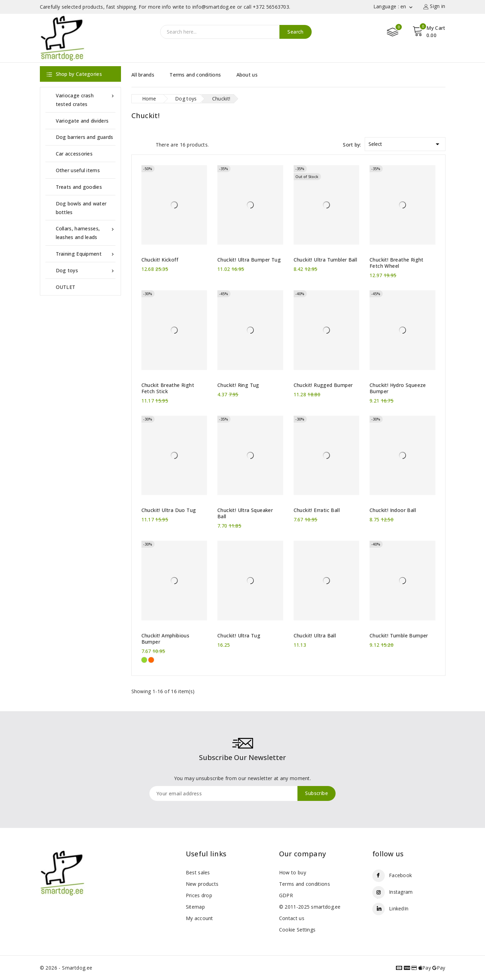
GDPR (286, 895)
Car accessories (74, 154)
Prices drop (199, 895)
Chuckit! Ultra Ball (315, 636)
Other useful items (78, 170)
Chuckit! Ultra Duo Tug (169, 510)
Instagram (401, 892)
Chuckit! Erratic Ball (317, 510)
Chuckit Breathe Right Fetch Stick (168, 388)
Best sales (198, 872)
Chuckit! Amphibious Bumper (166, 639)
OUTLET (66, 287)
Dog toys (86, 270)
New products (202, 884)
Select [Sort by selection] (405, 143)
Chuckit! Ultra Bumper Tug (249, 260)
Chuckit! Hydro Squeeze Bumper (398, 388)
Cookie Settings (297, 930)
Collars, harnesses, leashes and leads (86, 232)
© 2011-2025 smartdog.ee (310, 907)
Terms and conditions (195, 75)
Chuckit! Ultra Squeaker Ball (245, 513)
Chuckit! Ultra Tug (239, 636)
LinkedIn (399, 908)
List (147, 144)
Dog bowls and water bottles (81, 208)
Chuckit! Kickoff (160, 260)
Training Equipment (86, 254)
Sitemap (195, 907)
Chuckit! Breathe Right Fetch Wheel (397, 263)
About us (247, 75)
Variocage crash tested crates (86, 99)
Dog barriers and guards (85, 137)
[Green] (144, 660)
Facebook (400, 875)
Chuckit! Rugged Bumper (323, 385)
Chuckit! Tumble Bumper (399, 636)
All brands (143, 75)
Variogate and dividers (82, 121)
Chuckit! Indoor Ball (393, 510)
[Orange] (151, 660)
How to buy (293, 872)
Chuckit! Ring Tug (238, 385)
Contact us (292, 918)
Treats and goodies (79, 187)
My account (200, 918)
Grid (135, 144)
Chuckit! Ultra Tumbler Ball (326, 260)
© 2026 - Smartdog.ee (66, 968)
